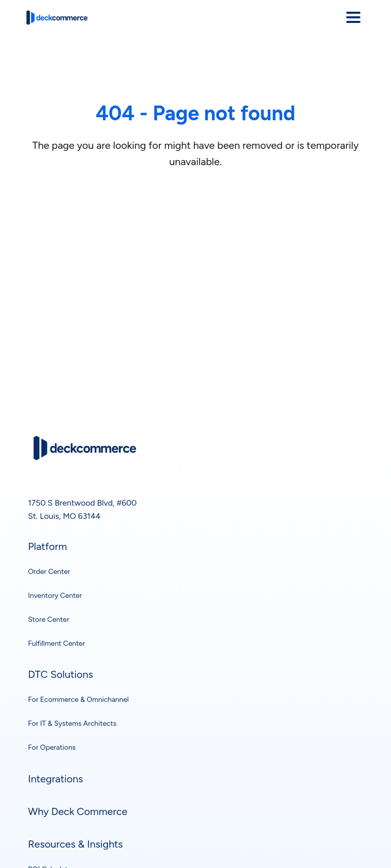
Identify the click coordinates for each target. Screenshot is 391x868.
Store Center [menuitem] (49, 620)
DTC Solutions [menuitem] (61, 674)
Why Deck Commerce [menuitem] (78, 811)
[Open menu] (353, 17)
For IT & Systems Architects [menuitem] (72, 724)
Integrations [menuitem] (55, 779)
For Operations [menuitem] (52, 747)
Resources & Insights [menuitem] (75, 844)
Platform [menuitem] (47, 546)
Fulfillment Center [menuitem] (57, 643)
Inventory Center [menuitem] (55, 596)
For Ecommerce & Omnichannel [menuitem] (78, 700)
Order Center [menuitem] (49, 572)
